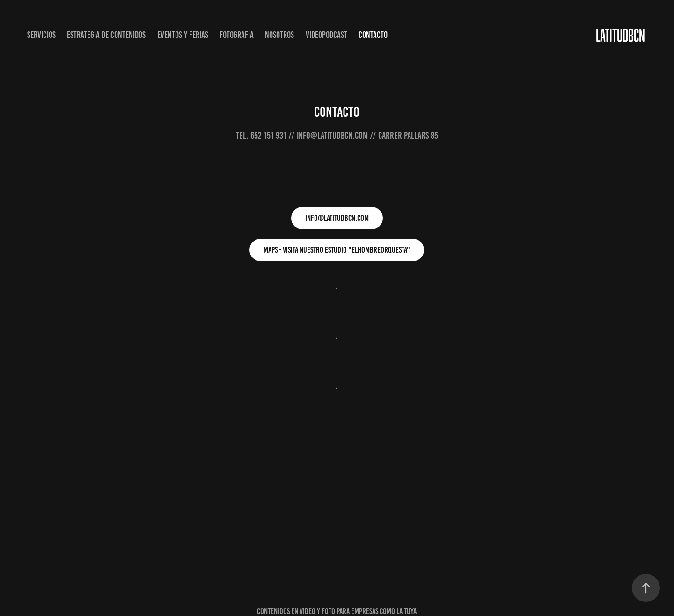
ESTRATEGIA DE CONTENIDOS (106, 35)
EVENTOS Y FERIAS (183, 35)
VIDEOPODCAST (326, 35)
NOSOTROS (279, 35)
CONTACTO (373, 35)
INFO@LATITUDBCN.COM (337, 218)
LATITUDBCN (620, 35)
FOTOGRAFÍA (237, 35)
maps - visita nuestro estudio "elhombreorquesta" (337, 250)
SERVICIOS (41, 35)
